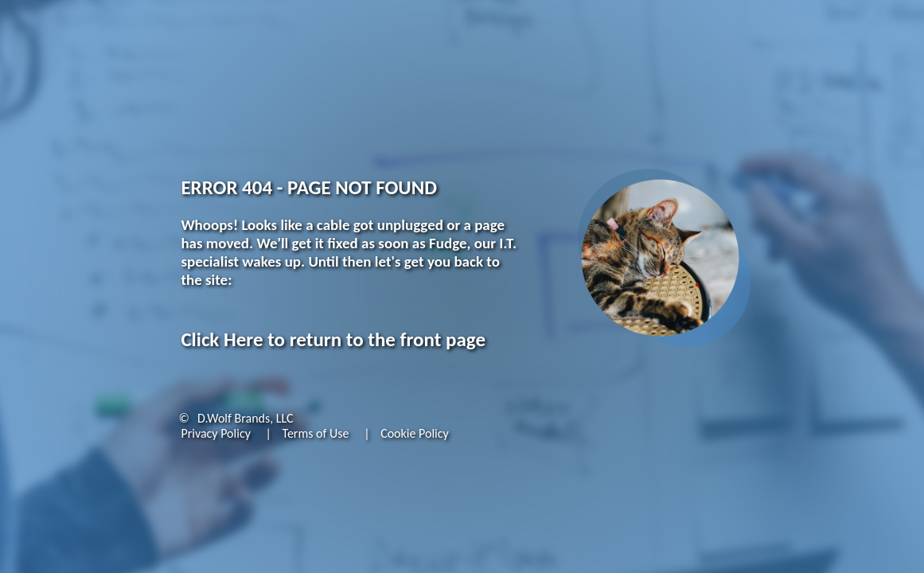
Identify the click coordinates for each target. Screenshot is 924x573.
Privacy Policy (216, 433)
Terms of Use (316, 433)
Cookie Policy (415, 433)
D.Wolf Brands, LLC (246, 418)
